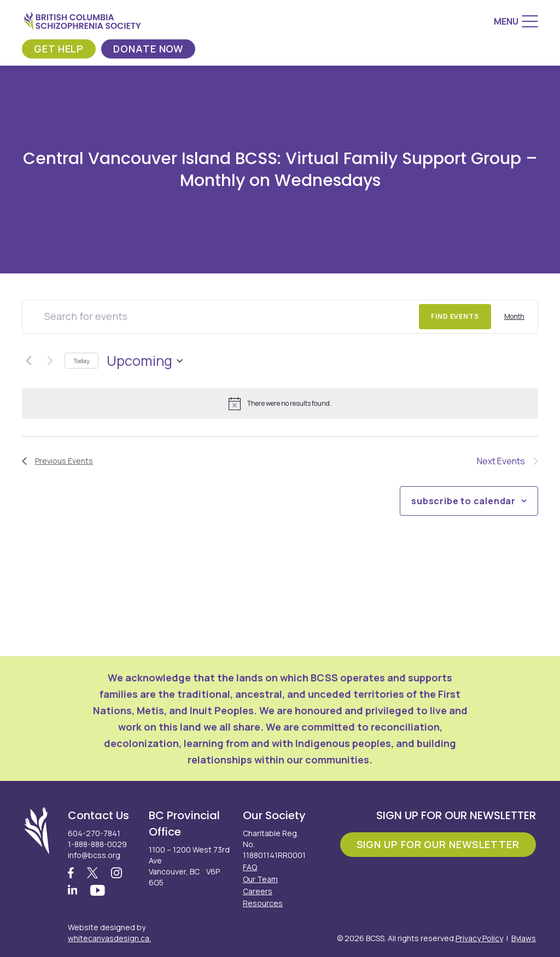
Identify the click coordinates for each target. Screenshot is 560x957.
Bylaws (524, 938)
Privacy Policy (479, 938)
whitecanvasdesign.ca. (109, 938)
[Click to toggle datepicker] (145, 361)
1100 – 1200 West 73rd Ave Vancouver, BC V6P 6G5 (189, 866)
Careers (258, 891)
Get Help (59, 49)
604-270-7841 (94, 833)
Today (81, 361)
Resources (263, 903)
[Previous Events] (28, 361)
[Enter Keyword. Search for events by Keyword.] (221, 317)
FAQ (250, 867)
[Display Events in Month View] (514, 317)
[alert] (280, 404)
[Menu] (516, 21)
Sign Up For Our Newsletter (438, 844)
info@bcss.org (94, 855)
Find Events (455, 316)
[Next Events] (50, 361)
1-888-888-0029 (97, 844)
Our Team (260, 879)
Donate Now (148, 49)
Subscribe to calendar (463, 501)
